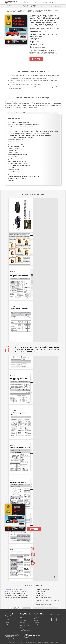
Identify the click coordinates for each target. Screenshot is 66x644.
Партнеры (37, 622)
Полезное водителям (25, 631)
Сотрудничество (39, 624)
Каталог (7, 11)
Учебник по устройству (25, 6)
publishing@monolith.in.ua (15, 638)
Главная (7, 619)
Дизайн (36, 621)
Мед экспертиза (57, 6)
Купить (36, 59)
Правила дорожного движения (9, 6)
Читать (16, 29)
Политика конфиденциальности (22, 641)
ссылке (9, 590)
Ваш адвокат (17, 6)
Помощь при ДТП (42, 6)
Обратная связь (55, 615)
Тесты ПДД (50, 6)
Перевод (36, 619)
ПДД (21, 617)
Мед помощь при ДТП (25, 626)
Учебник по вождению (34, 6)
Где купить (52, 2)
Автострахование (24, 629)
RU (21, 2)
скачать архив (23, 590)
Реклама (36, 617)
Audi (12, 11)
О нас (59, 2)
